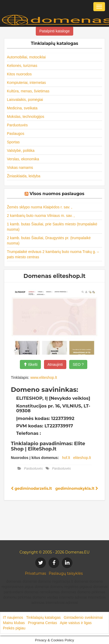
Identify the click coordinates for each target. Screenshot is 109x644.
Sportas (13, 142)
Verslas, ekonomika (23, 159)
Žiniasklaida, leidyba (24, 176)
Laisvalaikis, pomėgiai (25, 100)
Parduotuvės (17, 125)
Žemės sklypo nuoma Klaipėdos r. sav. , (40, 207)
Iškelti (30, 364)
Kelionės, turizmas (22, 66)
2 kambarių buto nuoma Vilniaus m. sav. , (41, 216)
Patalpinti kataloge (54, 31)
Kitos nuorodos (19, 74)
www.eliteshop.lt (43, 377)
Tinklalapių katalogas (43, 617)
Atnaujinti (55, 364)
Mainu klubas (14, 623)
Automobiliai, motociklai (26, 57)
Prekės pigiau (14, 628)
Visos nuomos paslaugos (57, 194)
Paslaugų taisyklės (66, 573)
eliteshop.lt (82, 458)
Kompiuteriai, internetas (26, 83)
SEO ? (78, 364)
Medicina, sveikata (22, 108)
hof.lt (66, 458)
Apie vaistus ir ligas (76, 623)
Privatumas (36, 573)
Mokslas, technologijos (26, 117)
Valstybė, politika (21, 151)
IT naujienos (13, 617)
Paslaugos (16, 134)
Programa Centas (42, 623)
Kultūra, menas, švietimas (28, 91)
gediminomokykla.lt (77, 488)
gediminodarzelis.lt (31, 488)
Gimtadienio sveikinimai (83, 617)
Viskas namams (20, 168)
